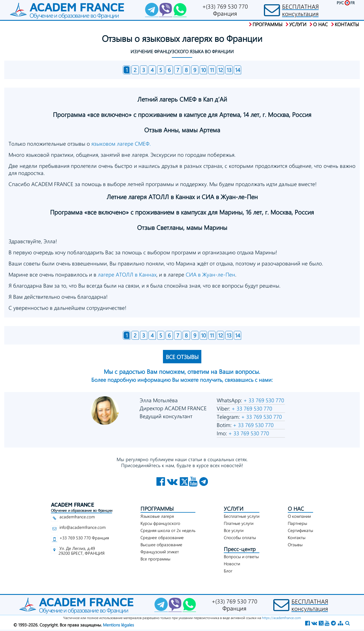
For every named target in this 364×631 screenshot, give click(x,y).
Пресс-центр (240, 549)
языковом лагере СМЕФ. (121, 144)
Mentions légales (118, 625)
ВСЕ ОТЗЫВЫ (182, 357)
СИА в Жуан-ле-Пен (210, 274)
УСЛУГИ (234, 509)
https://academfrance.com (281, 618)
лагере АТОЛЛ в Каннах (127, 274)
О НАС (296, 509)
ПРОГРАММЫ (157, 509)
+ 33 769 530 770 (263, 400)
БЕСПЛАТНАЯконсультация (300, 10)
